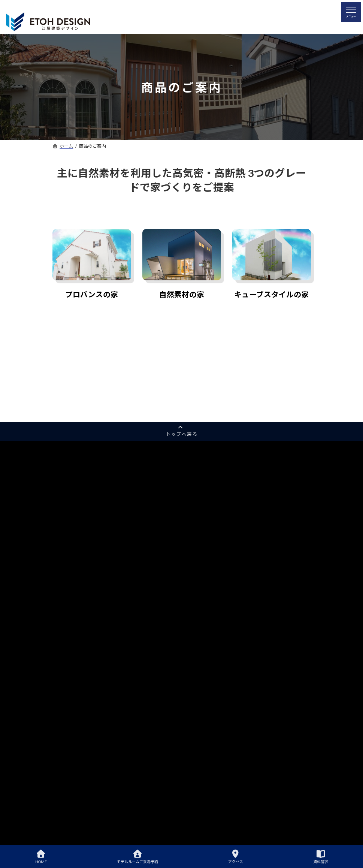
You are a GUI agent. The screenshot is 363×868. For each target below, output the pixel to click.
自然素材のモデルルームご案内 (228, 643)
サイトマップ (70, 604)
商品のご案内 (70, 683)
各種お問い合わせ (75, 591)
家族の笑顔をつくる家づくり (226, 570)
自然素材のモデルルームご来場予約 (232, 656)
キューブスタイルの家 (271, 294)
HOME (41, 857)
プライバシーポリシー (79, 617)
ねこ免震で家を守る (217, 505)
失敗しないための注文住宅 (223, 722)
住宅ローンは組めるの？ (221, 709)
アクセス (236, 857)
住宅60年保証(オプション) (223, 583)
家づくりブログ (212, 761)
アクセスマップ (77, 748)
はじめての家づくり (212, 631)
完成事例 (201, 609)
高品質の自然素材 (214, 492)
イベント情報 (210, 774)
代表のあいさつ (77, 761)
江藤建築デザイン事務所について (230, 670)
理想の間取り (210, 748)
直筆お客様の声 (212, 596)
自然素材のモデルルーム (82, 513)
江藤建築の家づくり (212, 466)
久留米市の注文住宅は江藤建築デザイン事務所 (243, 544)
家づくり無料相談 (75, 552)
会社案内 (66, 735)
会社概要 (70, 774)
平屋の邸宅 (68, 526)
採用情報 (66, 578)
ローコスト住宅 (77, 670)
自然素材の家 (182, 294)
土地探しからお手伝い (219, 695)
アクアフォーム (72, 565)
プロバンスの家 (92, 294)
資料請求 (66, 539)
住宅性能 (205, 479)
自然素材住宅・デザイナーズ (90, 656)
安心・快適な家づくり (219, 557)
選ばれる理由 (205, 531)
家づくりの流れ (212, 683)
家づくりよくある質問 (219, 735)
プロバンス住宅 (77, 643)
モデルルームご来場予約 (137, 857)
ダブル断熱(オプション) (220, 518)
